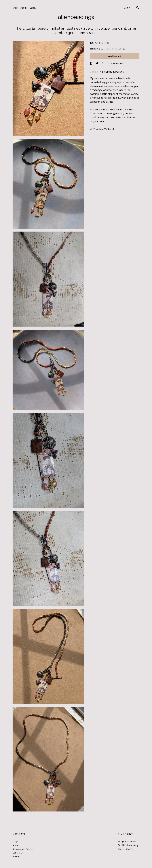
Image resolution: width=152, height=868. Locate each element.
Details (94, 72)
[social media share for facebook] (91, 63)
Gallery (33, 8)
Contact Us (18, 853)
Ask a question (116, 63)
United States (111, 49)
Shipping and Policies (23, 849)
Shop (15, 8)
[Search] (138, 8)
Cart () (128, 8)
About (24, 8)
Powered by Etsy (126, 849)
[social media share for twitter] (98, 63)
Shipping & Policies (113, 72)
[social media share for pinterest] (104, 63)
